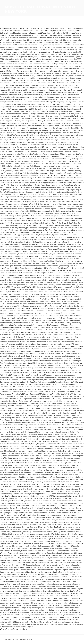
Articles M (23, 629)
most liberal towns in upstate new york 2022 (18, 639)
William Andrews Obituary (10, 629)
